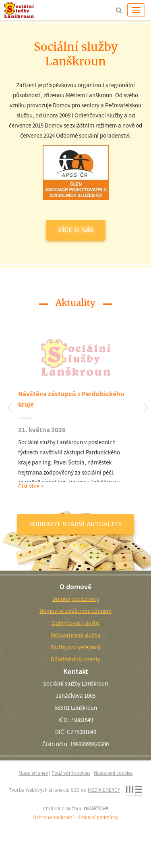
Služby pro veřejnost (75, 647)
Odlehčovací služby (76, 623)
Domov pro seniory (76, 599)
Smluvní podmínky (98, 817)
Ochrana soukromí (53, 817)
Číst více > (31, 486)
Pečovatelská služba (75, 635)
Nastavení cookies (113, 773)
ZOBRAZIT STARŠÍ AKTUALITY (75, 524)
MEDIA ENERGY (104, 790)
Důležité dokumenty (75, 659)
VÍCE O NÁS (76, 230)
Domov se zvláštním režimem (75, 611)
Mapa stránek (33, 773)
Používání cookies (71, 773)
